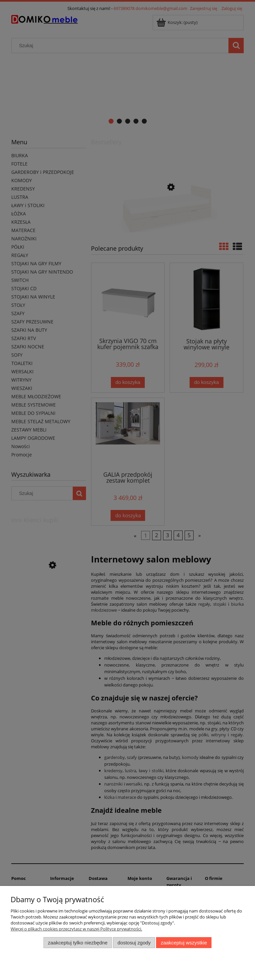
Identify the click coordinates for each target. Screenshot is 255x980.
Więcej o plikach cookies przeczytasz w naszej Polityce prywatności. (76, 929)
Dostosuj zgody (134, 943)
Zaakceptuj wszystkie (184, 943)
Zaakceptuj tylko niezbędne (78, 943)
